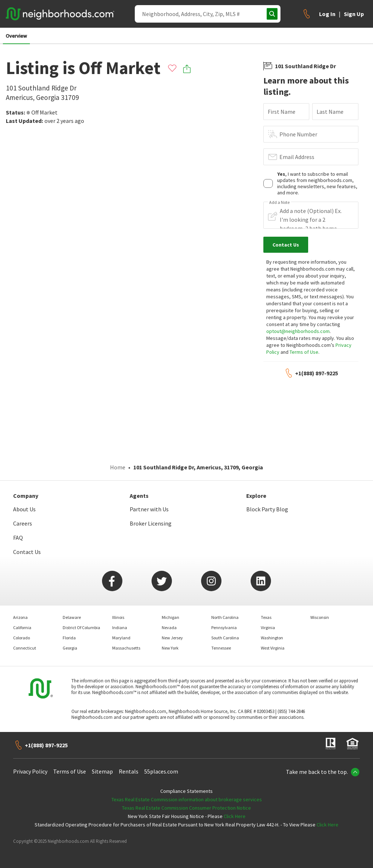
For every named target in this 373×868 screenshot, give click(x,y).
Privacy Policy (30, 771)
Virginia (268, 627)
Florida (69, 638)
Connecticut (25, 648)
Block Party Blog (267, 509)
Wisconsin (320, 617)
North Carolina (225, 617)
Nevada (169, 627)
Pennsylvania (224, 627)
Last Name (330, 112)
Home (118, 467)
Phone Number (298, 134)
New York (170, 648)
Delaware (72, 617)
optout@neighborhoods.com (298, 331)
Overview (16, 36)
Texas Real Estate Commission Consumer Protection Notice (186, 808)
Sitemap (102, 771)
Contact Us (27, 552)
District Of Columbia (81, 627)
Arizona (20, 617)
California (22, 627)
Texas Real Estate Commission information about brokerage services (187, 799)
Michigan (170, 617)
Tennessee (221, 648)
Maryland (121, 638)
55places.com (161, 771)
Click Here (235, 816)
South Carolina (225, 638)
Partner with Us (149, 509)
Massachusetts (126, 648)
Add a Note (279, 202)
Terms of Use (304, 352)
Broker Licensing (151, 523)
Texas (266, 617)
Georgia (70, 648)
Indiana (120, 627)
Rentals (129, 771)
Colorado (21, 638)
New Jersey (172, 638)
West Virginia (273, 648)
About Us (24, 509)
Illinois (118, 617)
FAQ (18, 538)
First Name (282, 112)
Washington (272, 638)
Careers (23, 523)
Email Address (297, 157)
